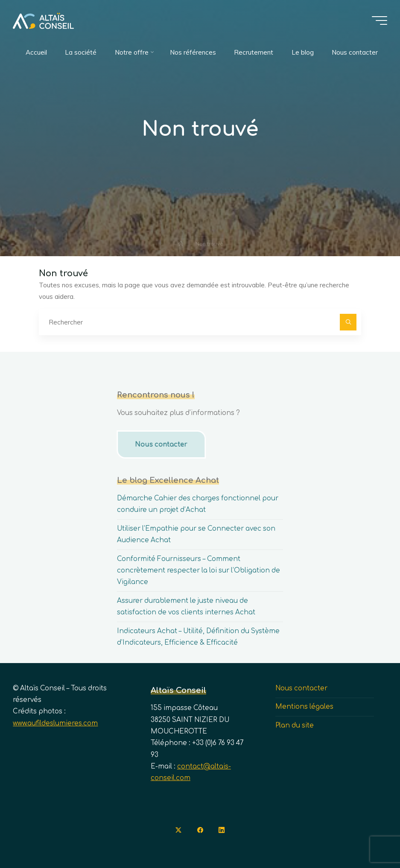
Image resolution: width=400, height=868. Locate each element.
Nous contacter (160, 445)
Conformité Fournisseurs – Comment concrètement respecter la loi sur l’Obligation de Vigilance (199, 571)
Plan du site (295, 726)
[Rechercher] (348, 322)
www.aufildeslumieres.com (55, 723)
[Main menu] (380, 20)
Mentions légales (304, 707)
